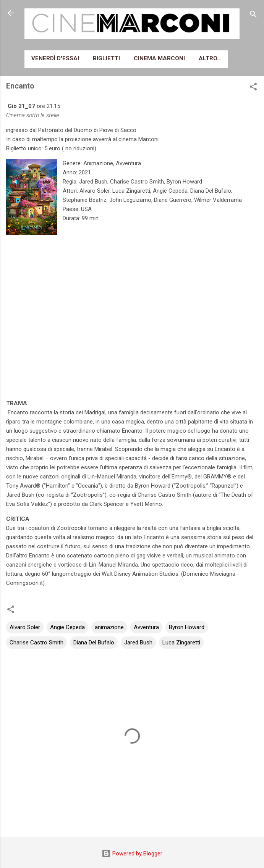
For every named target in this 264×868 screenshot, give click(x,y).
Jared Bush (138, 643)
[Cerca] (253, 15)
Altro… (210, 58)
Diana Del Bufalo (94, 643)
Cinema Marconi (159, 58)
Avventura (146, 627)
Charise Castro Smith (36, 643)
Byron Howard (187, 627)
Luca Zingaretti (181, 643)
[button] (253, 88)
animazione (109, 627)
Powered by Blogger (132, 854)
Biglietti (106, 58)
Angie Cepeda (67, 627)
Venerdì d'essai (55, 58)
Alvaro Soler (25, 627)
